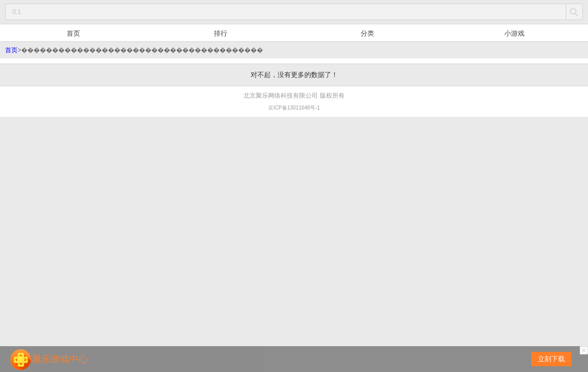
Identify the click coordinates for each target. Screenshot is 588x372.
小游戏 (514, 33)
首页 (73, 33)
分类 (367, 33)
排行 (221, 33)
